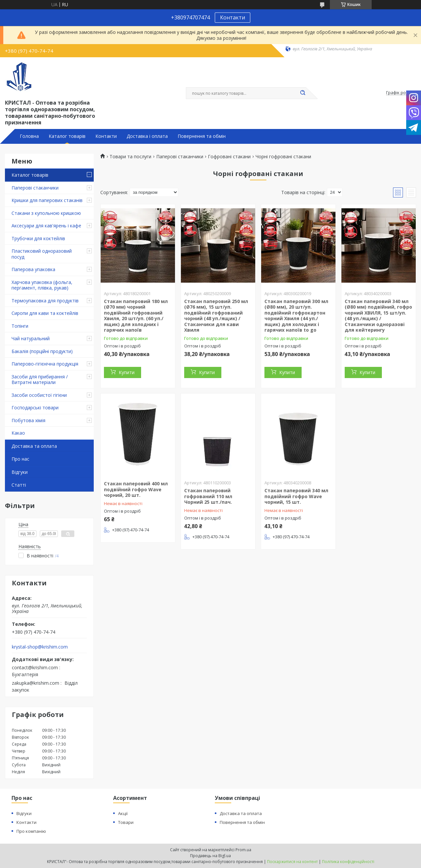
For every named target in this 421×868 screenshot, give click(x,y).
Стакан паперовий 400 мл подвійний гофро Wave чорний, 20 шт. (136, 489)
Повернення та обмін (202, 136)
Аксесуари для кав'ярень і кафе (46, 226)
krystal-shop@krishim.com (40, 647)
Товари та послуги (130, 157)
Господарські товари (35, 408)
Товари (126, 822)
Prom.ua (243, 850)
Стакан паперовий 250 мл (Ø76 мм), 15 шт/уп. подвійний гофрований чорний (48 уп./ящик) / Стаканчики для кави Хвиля (216, 316)
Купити (127, 372)
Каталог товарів (67, 136)
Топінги (20, 326)
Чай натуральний (31, 338)
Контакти (233, 17)
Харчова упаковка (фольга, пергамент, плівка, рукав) (42, 285)
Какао (18, 433)
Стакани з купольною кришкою (46, 213)
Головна (29, 136)
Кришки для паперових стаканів (47, 200)
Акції (123, 813)
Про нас (20, 459)
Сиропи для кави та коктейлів (45, 313)
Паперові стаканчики (35, 188)
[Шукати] (303, 93)
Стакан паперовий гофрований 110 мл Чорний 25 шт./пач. (208, 496)
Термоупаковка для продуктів (45, 301)
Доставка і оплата (147, 136)
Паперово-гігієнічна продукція (45, 364)
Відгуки (20, 472)
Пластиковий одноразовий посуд (42, 254)
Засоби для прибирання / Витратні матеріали (40, 380)
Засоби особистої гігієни (39, 395)
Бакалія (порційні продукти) (42, 351)
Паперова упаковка (33, 269)
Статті (19, 485)
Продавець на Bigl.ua (210, 856)
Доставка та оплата (34, 446)
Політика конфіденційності (348, 862)
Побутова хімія (28, 420)
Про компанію (31, 831)
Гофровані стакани (229, 157)
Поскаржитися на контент (292, 862)
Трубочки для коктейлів (38, 238)
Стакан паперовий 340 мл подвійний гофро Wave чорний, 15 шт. (296, 496)
